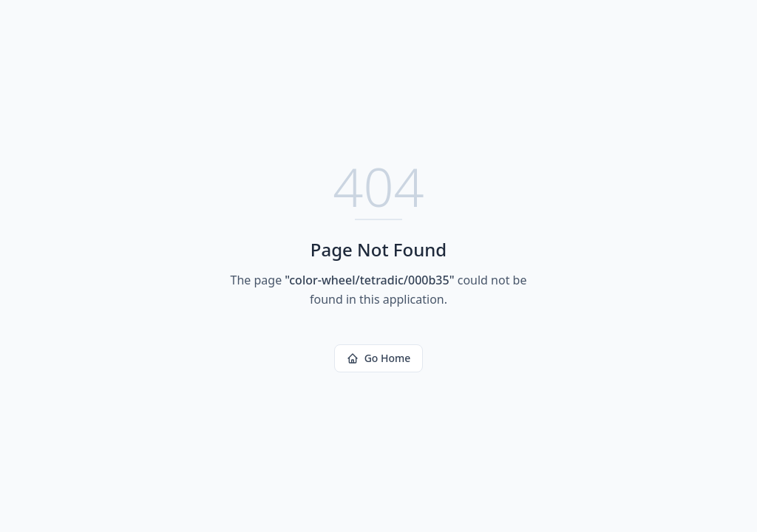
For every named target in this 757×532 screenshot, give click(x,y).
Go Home (379, 358)
